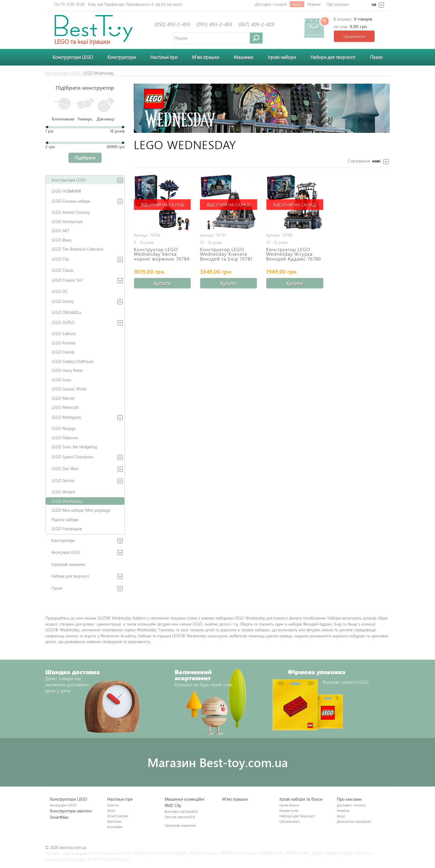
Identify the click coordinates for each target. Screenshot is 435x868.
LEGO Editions (64, 333)
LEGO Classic (63, 270)
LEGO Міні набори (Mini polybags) (81, 510)
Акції (297, 4)
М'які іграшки (206, 57)
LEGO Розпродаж (67, 528)
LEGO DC (60, 291)
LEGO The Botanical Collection (77, 249)
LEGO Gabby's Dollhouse (72, 361)
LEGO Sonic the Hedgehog (74, 447)
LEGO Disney (63, 301)
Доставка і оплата (271, 4)
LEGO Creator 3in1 (67, 280)
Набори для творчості (333, 57)
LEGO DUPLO (63, 322)
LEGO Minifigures (66, 417)
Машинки (243, 57)
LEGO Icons (61, 380)
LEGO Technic (63, 480)
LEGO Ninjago (64, 428)
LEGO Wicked (63, 492)
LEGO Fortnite (64, 343)
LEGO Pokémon (65, 438)
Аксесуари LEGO (66, 552)
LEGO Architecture (67, 221)
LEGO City (60, 259)
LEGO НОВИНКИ (66, 191)
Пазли (376, 57)
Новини (314, 4)
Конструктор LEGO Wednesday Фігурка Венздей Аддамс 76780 (293, 254)
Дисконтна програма (354, 821)
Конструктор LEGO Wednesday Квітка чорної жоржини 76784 (162, 254)
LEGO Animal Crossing (71, 212)
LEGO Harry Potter (67, 370)
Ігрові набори (282, 57)
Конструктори (122, 57)
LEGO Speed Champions (72, 457)
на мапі (174, 4)
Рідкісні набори (65, 519)
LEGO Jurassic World (69, 389)
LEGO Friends (63, 352)
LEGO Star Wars (65, 468)
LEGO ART (61, 231)
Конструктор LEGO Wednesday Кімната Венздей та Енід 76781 (226, 254)
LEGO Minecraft (65, 407)
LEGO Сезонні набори (71, 201)
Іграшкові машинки (68, 564)
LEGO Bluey (62, 240)
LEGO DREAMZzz (66, 312)
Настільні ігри (164, 57)
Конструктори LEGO (73, 57)
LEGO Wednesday (67, 501)
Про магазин (338, 4)
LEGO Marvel (63, 398)
